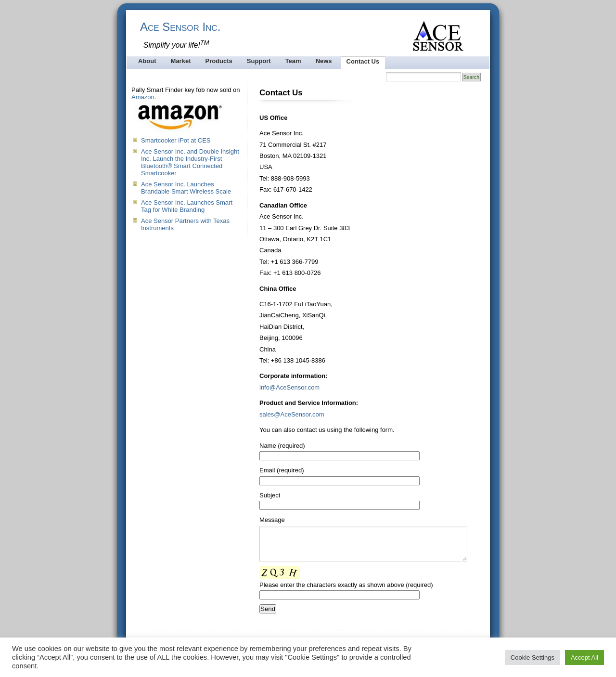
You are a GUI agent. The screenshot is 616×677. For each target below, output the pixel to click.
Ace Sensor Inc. (180, 27)
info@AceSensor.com (289, 387)
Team (293, 61)
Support (259, 61)
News (324, 61)
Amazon (143, 97)
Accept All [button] (584, 657)
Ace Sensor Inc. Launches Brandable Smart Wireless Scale (186, 188)
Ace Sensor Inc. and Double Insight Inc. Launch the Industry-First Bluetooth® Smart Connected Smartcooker (190, 162)
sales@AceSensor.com (292, 414)
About (147, 61)
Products (218, 61)
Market (181, 61)
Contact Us (363, 61)
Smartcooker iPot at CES (176, 140)
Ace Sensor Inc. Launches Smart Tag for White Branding (187, 206)
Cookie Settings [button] (533, 657)
